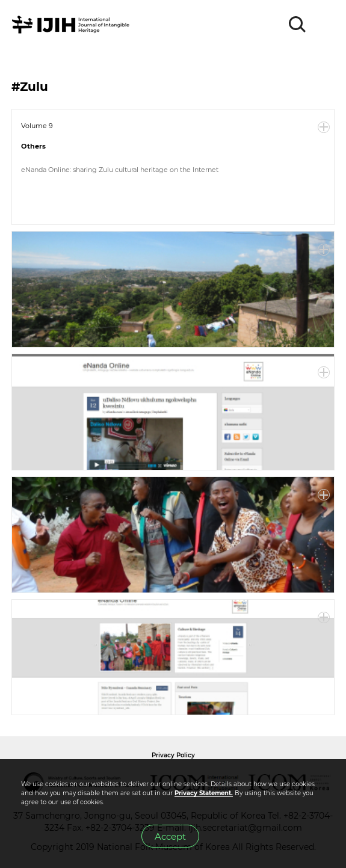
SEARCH (298, 25)
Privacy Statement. (204, 793)
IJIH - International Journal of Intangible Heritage (73, 25)
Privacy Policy (173, 755)
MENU (325, 25)
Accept (170, 836)
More (324, 128)
